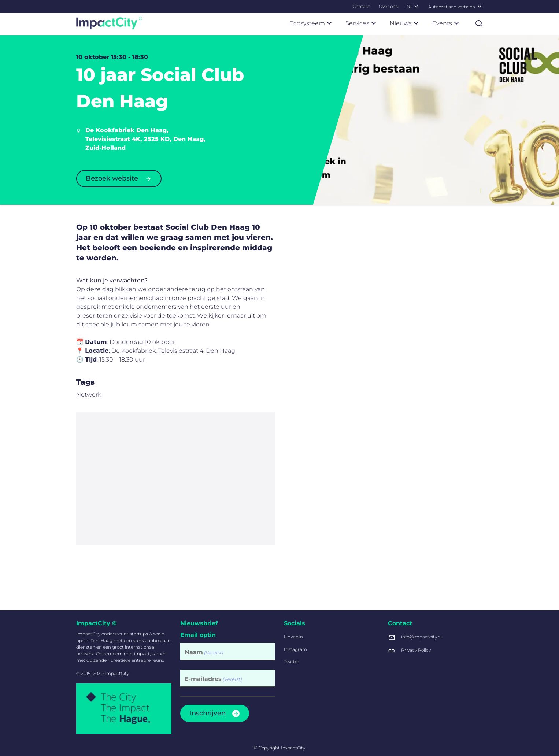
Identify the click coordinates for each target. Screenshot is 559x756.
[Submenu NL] (416, 6)
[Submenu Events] (456, 23)
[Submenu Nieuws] (416, 23)
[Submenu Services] (374, 23)
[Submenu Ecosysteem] (329, 23)
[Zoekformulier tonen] (479, 23)
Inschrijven (208, 713)
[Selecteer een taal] (480, 6)
